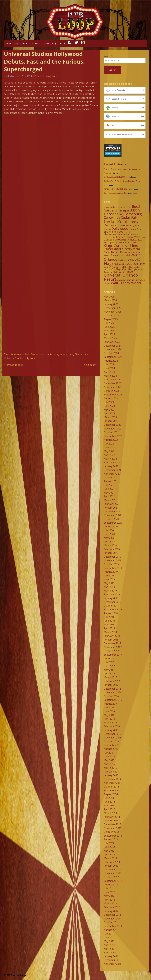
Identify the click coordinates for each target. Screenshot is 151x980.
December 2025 (112, 308)
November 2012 (113, 873)
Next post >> (91, 365)
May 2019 (109, 583)
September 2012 (113, 881)
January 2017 (111, 685)
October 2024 (111, 353)
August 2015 (111, 749)
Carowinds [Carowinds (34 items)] (112, 217)
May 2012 (109, 896)
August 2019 (111, 572)
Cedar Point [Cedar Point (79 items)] (116, 221)
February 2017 (112, 681)
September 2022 (113, 436)
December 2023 (112, 383)
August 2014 (111, 794)
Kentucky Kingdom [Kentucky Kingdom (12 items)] (129, 242)
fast (33, 354)
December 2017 (112, 643)
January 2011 (111, 956)
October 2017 (111, 651)
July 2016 (109, 708)
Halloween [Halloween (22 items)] (111, 234)
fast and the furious (47, 354)
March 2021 (110, 500)
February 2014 (112, 817)
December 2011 (112, 915)
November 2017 (113, 647)
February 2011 (112, 952)
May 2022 (109, 451)
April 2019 (109, 587)
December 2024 (112, 346)
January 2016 (111, 730)
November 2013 (113, 828)
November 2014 (113, 783)
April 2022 (109, 455)
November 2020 (113, 515)
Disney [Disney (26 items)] (133, 222)
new (71, 354)
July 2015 (109, 753)
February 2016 (112, 726)
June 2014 (109, 802)
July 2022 (109, 444)
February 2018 (112, 636)
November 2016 (113, 692)
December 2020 (112, 512)
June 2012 (109, 892)
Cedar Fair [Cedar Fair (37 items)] (129, 217)
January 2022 (111, 466)
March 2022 (110, 459)
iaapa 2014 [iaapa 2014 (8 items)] (126, 240)
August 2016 (111, 704)
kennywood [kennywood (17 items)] (111, 242)
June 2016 (109, 711)
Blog (54, 43)
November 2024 (113, 349)
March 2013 (110, 858)
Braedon (39, 76)
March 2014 (110, 813)
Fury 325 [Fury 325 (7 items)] (127, 232)
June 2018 (109, 621)
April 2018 (109, 628)
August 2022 (111, 440)
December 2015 (112, 734)
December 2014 (112, 779)
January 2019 (111, 598)
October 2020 (111, 519)
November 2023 (113, 387)
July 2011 (109, 934)
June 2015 (109, 756)
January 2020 (111, 553)
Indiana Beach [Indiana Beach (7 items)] (137, 240)
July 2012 (109, 888)
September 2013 (113, 836)
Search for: (109, 56)
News (47, 43)
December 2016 (112, 689)
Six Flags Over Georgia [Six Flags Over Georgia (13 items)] (125, 269)
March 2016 (110, 723)
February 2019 (112, 594)
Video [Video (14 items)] (107, 283)
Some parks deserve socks (115, 193)
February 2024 (112, 380)
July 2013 (109, 843)
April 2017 (109, 674)
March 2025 (110, 338)
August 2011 (111, 930)
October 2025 (111, 315)
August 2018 (111, 613)
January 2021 (111, 508)
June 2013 (109, 847)
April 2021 (109, 496)
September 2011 (113, 926)
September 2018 (113, 609)
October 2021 (111, 477)
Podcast (34, 43)
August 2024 (111, 361)
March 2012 (110, 903)
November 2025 (113, 312)
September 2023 (113, 395)
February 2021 (112, 504)
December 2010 (112, 960)
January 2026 (111, 304)
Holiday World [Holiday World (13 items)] (132, 237)
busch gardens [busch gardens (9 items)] (125, 207)
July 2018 (109, 617)
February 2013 (112, 862)
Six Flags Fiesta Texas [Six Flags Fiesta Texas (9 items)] (124, 264)
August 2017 (111, 658)
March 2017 (110, 677)
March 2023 (110, 417)
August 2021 (111, 481)
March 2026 (110, 300)
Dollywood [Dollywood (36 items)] (120, 228)
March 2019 (110, 591)
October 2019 (111, 564)
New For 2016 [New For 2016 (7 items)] (129, 252)
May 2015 (109, 760)
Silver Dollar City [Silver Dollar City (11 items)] (126, 260)
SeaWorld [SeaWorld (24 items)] (118, 255)
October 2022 (111, 432)
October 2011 (111, 922)
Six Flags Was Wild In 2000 (115, 177)
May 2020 (109, 538)
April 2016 (109, 719)
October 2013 (111, 832)
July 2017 (109, 662)
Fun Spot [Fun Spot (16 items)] (118, 232)
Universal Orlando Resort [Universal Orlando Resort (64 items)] (121, 277)
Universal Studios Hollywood (20, 358)
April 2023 (109, 413)
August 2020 (111, 527)
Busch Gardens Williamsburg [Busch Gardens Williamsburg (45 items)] (123, 212)
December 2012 (112, 870)
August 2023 (111, 398)
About (62, 43)
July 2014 (109, 798)
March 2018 (110, 632)
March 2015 (110, 768)
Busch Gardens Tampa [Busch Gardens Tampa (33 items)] (123, 208)
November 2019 (113, 560)
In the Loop (12, 43)
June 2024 (109, 368)
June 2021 (109, 489)
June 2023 (109, 406)
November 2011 (113, 919)
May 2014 (109, 805)
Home (25, 43)
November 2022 (113, 429)
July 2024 (109, 364)
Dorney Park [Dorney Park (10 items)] (135, 229)
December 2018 (112, 602)
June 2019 (109, 579)
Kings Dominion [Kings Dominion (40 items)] (117, 245)
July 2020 (109, 530)
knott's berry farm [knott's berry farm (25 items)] (127, 249)
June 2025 (109, 327)
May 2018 (109, 624)
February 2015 (112, 772)
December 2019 (112, 557)
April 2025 (109, 334)
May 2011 (109, 941)
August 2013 (111, 839)
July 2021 (109, 485)
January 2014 (111, 820)
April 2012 (109, 900)
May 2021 (109, 493)
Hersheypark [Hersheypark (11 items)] (118, 237)
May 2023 (109, 410)
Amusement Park (20, 354)
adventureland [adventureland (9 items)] (111, 207)
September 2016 (113, 700)
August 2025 (111, 319)
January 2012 (111, 911)
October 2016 (111, 696)
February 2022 (112, 462)
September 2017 (113, 655)
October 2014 (111, 787)
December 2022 (112, 425)
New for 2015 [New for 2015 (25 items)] (113, 252)
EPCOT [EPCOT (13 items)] (108, 232)
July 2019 (109, 576)
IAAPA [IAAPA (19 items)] (117, 239)
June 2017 (109, 666)
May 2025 (109, 330)
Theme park (81, 354)
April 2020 (109, 542)
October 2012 (111, 877)
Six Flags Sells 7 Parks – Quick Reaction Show (122, 181)
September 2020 (113, 523)
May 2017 (109, 670)
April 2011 (109, 945)
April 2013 (109, 855)
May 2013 (109, 851)
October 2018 (111, 606)
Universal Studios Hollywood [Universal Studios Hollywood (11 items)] (131, 280)
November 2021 (113, 474)
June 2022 (109, 447)
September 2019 (113, 568)
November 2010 (113, 964)
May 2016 (109, 715)
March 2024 (110, 376)
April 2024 (109, 372)
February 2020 (112, 549)
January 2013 (111, 866)
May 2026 (109, 297)
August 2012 (111, 885)
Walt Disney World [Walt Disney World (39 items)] (126, 283)
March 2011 (110, 949)
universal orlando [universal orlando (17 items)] (122, 272)
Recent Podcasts (115, 164)
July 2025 (109, 323)
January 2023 (111, 421)
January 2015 (111, 775)
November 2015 (113, 738)
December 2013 (112, 824)
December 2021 (112, 470)
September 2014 (113, 790)
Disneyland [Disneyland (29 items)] (112, 225)
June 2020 (109, 534)
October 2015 (111, 741)
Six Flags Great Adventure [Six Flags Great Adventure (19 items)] (125, 265)
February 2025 (112, 342)
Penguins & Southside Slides (115, 189)
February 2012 (112, 907)
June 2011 (109, 937)
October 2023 (111, 391)
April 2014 (109, 809)
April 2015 (109, 764)
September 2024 (113, 357)
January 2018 (111, 640)
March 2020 (110, 545)
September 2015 (113, 745)
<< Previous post (13, 365)
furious (63, 354)
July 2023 (109, 402)
